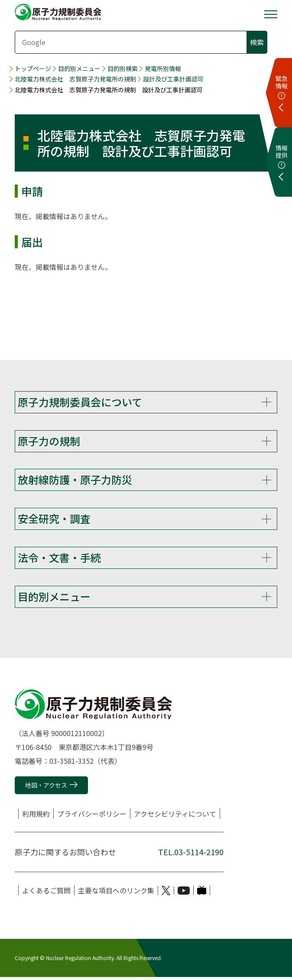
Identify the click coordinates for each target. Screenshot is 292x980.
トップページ (33, 69)
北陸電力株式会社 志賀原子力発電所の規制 (75, 79)
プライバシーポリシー (92, 817)
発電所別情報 (163, 69)
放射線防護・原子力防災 (75, 481)
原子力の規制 (49, 441)
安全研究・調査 (54, 520)
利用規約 (36, 817)
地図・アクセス (46, 788)
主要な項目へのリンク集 (116, 894)
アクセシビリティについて (175, 817)
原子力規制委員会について (80, 402)
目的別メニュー (79, 69)
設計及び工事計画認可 (173, 79)
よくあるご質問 (46, 894)
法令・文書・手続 (59, 560)
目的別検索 (123, 69)
